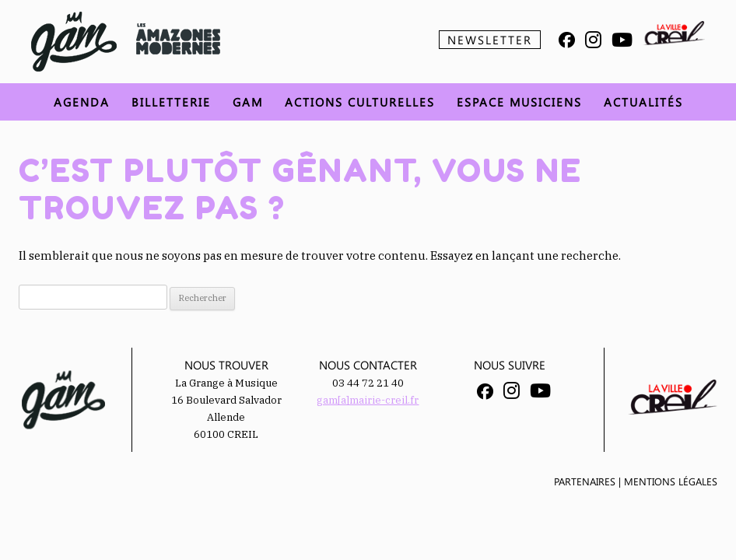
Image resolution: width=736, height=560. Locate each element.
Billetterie (171, 102)
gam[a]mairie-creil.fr (368, 400)
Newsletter (490, 40)
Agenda (82, 102)
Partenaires (585, 481)
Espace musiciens (519, 102)
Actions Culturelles (360, 102)
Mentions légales (671, 481)
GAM (248, 102)
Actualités (643, 102)
